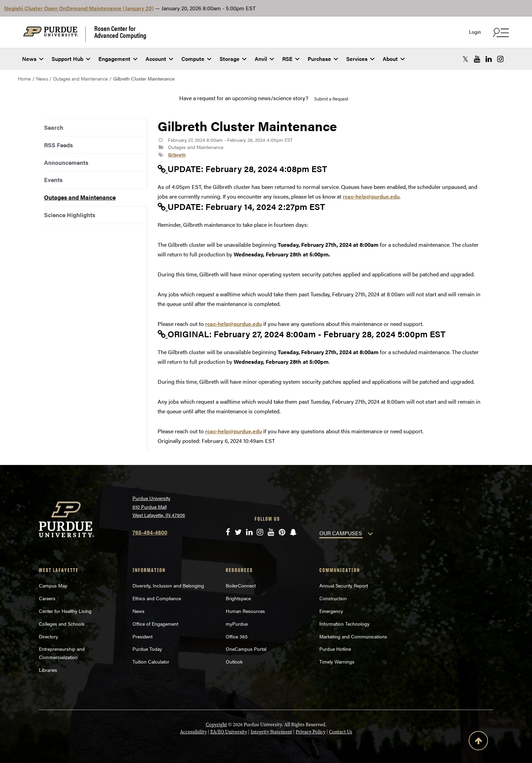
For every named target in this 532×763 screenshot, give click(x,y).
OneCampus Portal (246, 649)
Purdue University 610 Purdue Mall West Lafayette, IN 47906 (159, 506)
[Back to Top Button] (478, 742)
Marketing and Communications (353, 636)
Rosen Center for (120, 32)
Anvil (264, 59)
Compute (196, 59)
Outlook (234, 661)
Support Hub (71, 59)
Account (159, 59)
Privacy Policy (311, 732)
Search (54, 127)
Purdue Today (147, 649)
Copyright (216, 725)
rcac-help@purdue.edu (371, 196)
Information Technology (344, 624)
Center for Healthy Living (65, 611)
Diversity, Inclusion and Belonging (168, 585)
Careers (47, 598)
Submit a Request (331, 99)
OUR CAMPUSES (341, 533)
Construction (333, 598)
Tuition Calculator (151, 661)
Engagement (118, 59)
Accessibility (193, 732)
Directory (49, 636)
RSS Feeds (58, 145)
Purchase (323, 59)
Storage (233, 59)
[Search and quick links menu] (500, 32)
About (394, 59)
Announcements (66, 162)
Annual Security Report (344, 585)
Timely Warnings (337, 661)
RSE (291, 59)
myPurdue (237, 624)
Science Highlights (70, 215)
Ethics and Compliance (157, 598)
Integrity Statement (271, 732)
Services (360, 59)
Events (53, 180)
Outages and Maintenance (80, 78)
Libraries (48, 670)
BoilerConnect (241, 585)
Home (24, 78)
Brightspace (238, 598)
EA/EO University (229, 732)
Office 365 (237, 636)
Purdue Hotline (335, 649)
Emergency (331, 611)
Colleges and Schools (62, 624)
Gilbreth (177, 155)
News (33, 59)
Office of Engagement (155, 624)
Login (475, 32)
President (142, 636)
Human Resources (245, 611)
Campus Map (53, 585)
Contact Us (341, 732)
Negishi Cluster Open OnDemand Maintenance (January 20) (79, 8)
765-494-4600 (150, 532)
